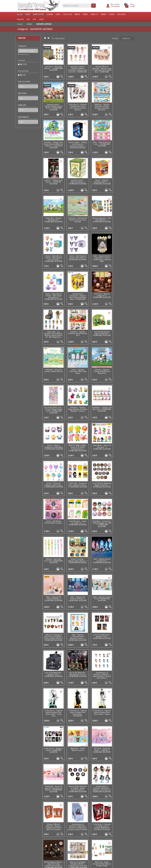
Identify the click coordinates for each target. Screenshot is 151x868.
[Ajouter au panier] (57, 76)
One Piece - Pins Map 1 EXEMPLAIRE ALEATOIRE (101, 778)
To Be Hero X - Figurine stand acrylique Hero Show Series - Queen (77, 554)
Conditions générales (49, 834)
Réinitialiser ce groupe (24, 54)
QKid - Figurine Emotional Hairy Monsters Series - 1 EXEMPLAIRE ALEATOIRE (101, 480)
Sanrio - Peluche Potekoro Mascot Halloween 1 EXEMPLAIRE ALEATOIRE (101, 742)
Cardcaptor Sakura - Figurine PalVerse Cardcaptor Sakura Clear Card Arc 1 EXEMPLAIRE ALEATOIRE (77, 70)
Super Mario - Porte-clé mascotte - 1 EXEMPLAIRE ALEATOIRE (53, 367)
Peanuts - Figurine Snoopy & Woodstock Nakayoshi (101, 293)
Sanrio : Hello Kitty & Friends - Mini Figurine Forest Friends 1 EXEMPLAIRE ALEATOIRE (124, 181)
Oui (23, 64)
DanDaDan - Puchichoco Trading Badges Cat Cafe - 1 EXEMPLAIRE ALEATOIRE (101, 406)
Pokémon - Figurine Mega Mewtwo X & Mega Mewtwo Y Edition (53, 330)
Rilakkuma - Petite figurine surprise (124, 553)
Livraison (45, 824)
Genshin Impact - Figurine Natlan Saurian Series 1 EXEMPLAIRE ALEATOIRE (124, 69)
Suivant (131, 794)
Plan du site (91, 831)
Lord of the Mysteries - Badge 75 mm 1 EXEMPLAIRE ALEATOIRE (53, 517)
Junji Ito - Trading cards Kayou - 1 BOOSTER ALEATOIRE (77, 143)
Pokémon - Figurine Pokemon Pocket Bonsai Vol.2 (101, 255)
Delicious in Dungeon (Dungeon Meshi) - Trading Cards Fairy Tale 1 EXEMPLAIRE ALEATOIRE (53, 668)
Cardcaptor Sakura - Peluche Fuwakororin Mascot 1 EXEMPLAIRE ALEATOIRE (124, 742)
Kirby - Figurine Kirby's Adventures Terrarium (124, 778)
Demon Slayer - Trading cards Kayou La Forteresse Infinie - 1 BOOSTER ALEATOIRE (124, 106)
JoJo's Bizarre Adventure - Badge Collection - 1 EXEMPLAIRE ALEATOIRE (124, 368)
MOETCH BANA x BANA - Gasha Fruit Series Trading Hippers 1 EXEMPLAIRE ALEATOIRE (124, 331)
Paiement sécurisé (48, 831)
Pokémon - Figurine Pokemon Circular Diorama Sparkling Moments (77, 106)
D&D (28, 19)
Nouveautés (69, 828)
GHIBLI (58, 14)
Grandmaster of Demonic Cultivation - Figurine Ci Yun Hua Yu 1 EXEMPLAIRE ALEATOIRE (124, 593)
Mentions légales (48, 846)
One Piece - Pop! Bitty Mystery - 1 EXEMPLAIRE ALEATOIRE (53, 68)
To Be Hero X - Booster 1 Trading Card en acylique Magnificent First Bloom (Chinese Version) (101, 631)
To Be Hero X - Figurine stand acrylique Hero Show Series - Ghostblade (53, 555)
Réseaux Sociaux (93, 837)
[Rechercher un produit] (77, 5)
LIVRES (41, 19)
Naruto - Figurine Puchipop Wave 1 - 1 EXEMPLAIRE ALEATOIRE (124, 143)
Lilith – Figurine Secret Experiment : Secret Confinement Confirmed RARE (77, 218)
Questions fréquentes (49, 849)
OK (93, 5)
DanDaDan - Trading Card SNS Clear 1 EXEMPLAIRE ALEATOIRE (77, 330)
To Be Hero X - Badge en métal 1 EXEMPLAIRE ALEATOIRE (101, 554)
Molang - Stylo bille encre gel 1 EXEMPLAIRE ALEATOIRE (124, 405)
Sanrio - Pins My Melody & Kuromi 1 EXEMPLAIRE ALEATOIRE (77, 779)
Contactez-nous (93, 834)
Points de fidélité (48, 828)
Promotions (68, 824)
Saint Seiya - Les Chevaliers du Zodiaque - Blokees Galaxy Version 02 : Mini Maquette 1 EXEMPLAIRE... (77, 258)
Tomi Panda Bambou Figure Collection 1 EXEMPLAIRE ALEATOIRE (124, 255)
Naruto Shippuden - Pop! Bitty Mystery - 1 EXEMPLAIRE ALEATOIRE (101, 180)
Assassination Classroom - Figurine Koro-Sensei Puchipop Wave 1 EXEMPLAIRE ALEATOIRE (124, 219)
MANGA (77, 14)
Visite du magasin (94, 824)
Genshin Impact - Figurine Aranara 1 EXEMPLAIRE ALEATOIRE (101, 143)
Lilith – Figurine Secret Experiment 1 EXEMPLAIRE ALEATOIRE (77, 442)
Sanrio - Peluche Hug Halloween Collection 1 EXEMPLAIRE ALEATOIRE (124, 667)
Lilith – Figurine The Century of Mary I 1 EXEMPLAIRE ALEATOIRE (124, 442)
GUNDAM (50, 14)
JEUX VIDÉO (121, 14)
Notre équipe (92, 828)
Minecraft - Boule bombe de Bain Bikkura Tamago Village (77, 667)
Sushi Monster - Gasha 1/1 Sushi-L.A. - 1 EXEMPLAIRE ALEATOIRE (77, 405)
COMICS (112, 14)
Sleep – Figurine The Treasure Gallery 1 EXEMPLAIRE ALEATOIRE (101, 442)
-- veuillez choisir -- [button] (128, 38)
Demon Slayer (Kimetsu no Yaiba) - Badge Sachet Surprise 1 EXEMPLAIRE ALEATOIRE (101, 593)
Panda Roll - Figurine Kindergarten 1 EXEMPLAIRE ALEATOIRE (53, 180)
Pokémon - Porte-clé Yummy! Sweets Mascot (53, 292)
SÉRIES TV (94, 14)
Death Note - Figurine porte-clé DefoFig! (124, 703)
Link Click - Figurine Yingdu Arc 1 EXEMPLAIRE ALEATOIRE (53, 255)
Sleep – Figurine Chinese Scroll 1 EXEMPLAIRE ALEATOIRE (53, 479)
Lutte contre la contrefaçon (74, 834)
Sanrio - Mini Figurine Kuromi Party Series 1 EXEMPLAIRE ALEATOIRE (53, 218)
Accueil (20, 14)
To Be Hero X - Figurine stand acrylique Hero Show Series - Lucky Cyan (124, 518)
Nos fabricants (70, 831)
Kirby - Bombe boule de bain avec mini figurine (77, 703)
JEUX (34, 19)
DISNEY (85, 14)
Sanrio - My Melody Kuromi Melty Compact (53, 404)
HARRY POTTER (38, 14)
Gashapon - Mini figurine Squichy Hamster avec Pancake (77, 180)
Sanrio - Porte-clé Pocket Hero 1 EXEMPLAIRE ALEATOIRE (53, 779)
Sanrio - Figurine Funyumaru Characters (101, 703)
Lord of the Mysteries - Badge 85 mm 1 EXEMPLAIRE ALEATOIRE (124, 479)
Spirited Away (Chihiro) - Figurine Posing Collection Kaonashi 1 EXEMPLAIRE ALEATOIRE (124, 630)
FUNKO (28, 14)
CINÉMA (103, 14)
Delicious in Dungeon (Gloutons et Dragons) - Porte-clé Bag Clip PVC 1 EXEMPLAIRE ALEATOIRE (77, 481)
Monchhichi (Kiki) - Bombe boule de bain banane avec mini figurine (53, 705)
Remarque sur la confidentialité (46, 842)
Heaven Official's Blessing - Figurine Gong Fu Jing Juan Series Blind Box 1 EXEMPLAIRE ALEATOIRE (101, 70)
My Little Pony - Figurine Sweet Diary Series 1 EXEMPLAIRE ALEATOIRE (53, 741)
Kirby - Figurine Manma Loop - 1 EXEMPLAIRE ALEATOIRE (53, 143)
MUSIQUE (20, 19)
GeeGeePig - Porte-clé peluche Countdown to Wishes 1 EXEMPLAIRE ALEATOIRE (77, 593)
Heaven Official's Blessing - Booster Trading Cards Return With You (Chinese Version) (53, 631)
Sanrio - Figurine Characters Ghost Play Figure (77, 293)
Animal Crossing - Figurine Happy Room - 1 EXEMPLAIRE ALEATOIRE (53, 443)
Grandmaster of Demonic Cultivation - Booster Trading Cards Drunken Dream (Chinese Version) (77, 631)
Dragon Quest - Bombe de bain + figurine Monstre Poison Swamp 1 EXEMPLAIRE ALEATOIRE (77, 743)
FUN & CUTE (68, 14)
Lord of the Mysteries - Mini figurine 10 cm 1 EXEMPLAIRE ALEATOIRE (77, 517)
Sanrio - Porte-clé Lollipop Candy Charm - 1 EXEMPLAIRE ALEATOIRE (77, 368)
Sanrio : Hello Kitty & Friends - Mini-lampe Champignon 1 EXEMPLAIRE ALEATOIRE (101, 218)
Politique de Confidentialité (51, 837)
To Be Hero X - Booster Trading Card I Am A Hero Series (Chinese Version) (53, 106)
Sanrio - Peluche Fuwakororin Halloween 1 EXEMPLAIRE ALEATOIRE (101, 331)
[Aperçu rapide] (61, 76)
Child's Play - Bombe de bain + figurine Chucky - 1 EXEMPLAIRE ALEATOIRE (101, 368)
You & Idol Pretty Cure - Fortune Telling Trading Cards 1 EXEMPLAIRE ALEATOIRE (124, 293)
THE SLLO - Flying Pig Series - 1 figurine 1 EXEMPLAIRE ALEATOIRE (53, 592)
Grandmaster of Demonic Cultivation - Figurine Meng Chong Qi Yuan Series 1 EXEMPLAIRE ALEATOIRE (101, 519)
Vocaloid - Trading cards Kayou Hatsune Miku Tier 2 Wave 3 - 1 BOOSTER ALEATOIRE (101, 106)
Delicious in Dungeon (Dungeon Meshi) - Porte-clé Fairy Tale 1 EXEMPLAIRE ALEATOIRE (101, 667)
